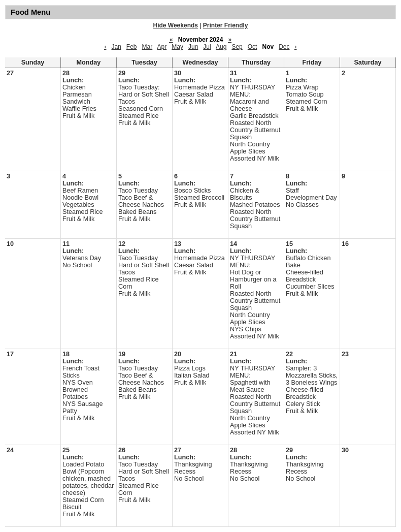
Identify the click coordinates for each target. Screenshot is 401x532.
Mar (147, 47)
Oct (253, 47)
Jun (193, 47)
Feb (132, 47)
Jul (207, 47)
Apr (162, 47)
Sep (237, 47)
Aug (221, 47)
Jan (116, 47)
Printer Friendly (226, 25)
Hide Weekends (176, 25)
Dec (284, 47)
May (177, 47)
